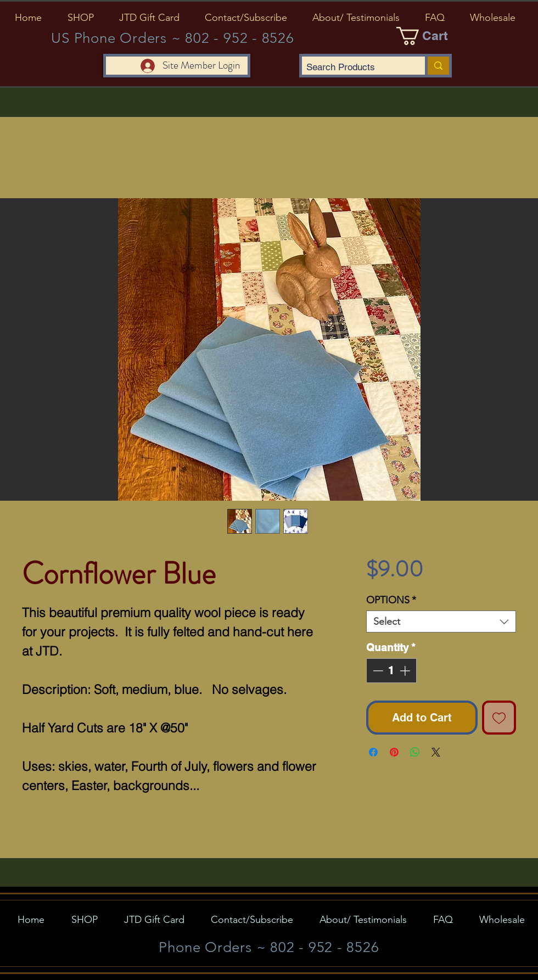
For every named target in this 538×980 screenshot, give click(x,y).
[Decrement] (377, 671)
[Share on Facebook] (373, 752)
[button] (80, 18)
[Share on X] (436, 752)
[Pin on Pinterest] (394, 752)
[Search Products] (354, 68)
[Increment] (406, 671)
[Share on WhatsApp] (415, 752)
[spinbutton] (391, 671)
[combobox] (441, 621)
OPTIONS (391, 600)
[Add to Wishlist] (499, 718)
